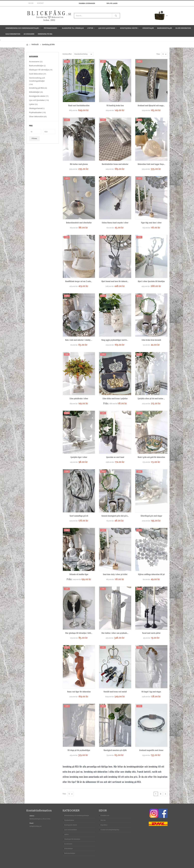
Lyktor (90, 28)
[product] (79, 81)
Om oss (31, 3)
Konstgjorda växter (129, 28)
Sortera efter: (67, 54)
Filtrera (34, 139)
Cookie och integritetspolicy (110, 830)
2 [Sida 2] (161, 794)
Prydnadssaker (50, 28)
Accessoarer (29, 34)
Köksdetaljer (148, 28)
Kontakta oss (105, 816)
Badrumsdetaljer (165, 28)
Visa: (158, 54)
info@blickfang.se (36, 826)
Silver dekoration (183, 28)
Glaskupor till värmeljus (73, 28)
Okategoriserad (36, 108)
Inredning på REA (45, 34)
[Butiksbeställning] (83, 54)
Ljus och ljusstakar (107, 28)
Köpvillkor (104, 825)
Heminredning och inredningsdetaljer (22, 28)
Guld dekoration (13, 34)
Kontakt (40, 3)
